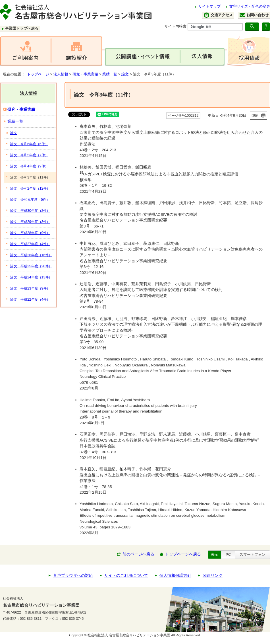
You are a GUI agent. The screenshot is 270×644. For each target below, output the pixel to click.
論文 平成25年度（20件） (31, 266)
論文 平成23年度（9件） (30, 288)
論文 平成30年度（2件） (30, 211)
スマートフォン (253, 554)
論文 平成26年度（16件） (31, 255)
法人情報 (61, 74)
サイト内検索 (175, 26)
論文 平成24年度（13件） (31, 277)
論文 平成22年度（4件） (30, 300)
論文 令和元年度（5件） (30, 200)
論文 (125, 74)
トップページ (38, 74)
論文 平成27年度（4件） (30, 244)
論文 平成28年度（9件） (30, 233)
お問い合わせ (254, 15)
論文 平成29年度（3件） (30, 222)
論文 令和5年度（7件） (29, 155)
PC (228, 554)
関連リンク (213, 576)
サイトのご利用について (126, 576)
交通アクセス (218, 15)
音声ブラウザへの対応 (73, 576)
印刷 (255, 116)
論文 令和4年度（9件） (29, 166)
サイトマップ (209, 6)
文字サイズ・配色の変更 (250, 6)
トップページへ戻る (183, 554)
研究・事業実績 (85, 74)
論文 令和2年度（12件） (30, 188)
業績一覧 (110, 74)
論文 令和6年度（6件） (29, 144)
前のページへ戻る (138, 554)
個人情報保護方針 (175, 576)
